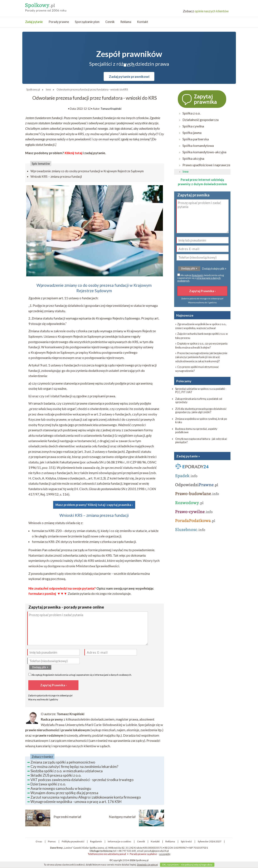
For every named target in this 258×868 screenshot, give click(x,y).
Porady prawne (59, 22)
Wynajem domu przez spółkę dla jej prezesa (64, 793)
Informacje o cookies (120, 841)
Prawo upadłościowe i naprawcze (206, 165)
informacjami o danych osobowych (113, 675)
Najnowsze (185, 315)
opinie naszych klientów (206, 11)
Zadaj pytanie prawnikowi (129, 76)
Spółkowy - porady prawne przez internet (55, 6)
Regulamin (49, 675)
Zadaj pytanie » (188, 456)
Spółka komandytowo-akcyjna (204, 152)
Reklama (126, 22)
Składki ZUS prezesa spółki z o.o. (56, 775)
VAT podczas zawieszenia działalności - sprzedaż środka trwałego (82, 780)
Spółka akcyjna (193, 158)
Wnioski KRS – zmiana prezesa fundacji (56, 177)
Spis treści (186, 841)
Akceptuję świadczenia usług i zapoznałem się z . (80, 675)
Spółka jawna (192, 133)
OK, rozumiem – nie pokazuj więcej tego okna (187, 865)
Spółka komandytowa (198, 145)
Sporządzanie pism (87, 22)
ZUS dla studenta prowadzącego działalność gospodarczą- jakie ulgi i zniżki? (201, 410)
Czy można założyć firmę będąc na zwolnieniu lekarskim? (74, 767)
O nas (39, 841)
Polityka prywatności (73, 841)
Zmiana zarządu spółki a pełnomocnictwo (63, 762)
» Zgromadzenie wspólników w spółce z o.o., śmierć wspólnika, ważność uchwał (201, 326)
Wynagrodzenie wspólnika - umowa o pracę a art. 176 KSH (76, 802)
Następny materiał (122, 817)
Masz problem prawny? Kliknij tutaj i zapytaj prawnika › (94, 505)
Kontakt (143, 22)
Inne (186, 171)
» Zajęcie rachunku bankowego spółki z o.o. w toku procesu (201, 336)
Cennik (110, 22)
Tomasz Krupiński (111, 109)
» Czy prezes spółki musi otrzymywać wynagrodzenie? (197, 369)
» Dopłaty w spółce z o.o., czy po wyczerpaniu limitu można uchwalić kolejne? (201, 345)
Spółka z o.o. (191, 113)
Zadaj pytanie (34, 22)
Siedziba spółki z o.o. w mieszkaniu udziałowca (67, 771)
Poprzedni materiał (67, 817)
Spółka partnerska (196, 139)
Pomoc (52, 841)
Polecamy (184, 381)
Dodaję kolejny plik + (214, 269)
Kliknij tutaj (73, 153)
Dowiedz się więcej (147, 865)
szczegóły (165, 854)
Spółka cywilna (193, 126)
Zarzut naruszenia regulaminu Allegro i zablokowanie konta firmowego (86, 797)
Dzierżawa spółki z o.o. (48, 784)
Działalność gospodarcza (201, 120)
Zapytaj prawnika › (202, 99)
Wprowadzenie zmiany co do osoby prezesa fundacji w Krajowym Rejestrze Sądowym (87, 171)
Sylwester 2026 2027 (210, 841)
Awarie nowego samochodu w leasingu (61, 788)
